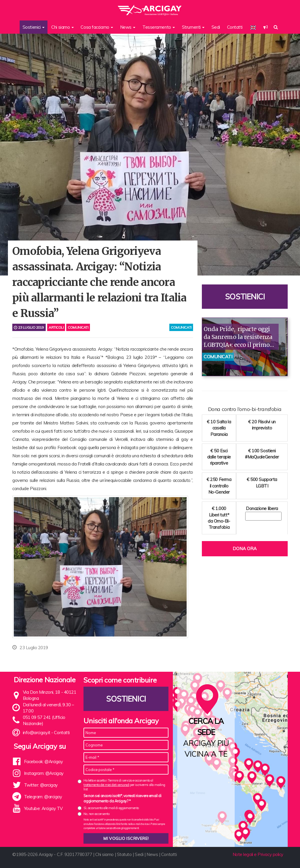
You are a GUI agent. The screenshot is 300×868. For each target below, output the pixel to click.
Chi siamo (104, 854)
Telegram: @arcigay (43, 797)
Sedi (216, 27)
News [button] (128, 27)
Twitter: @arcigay (41, 785)
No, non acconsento (96, 814)
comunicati (181, 327)
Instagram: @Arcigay (44, 773)
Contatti (235, 27)
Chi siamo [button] (63, 27)
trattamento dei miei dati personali (106, 785)
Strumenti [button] (193, 27)
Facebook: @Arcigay (44, 762)
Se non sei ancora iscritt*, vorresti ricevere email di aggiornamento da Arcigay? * (122, 798)
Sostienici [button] (34, 27)
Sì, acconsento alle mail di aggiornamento (111, 808)
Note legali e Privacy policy (258, 854)
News (152, 854)
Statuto (124, 854)
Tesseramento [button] (159, 27)
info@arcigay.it (37, 733)
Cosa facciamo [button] (97, 27)
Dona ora (245, 549)
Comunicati (78, 327)
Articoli (56, 327)
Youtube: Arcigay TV (43, 808)
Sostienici (245, 297)
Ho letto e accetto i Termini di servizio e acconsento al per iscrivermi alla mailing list (124, 785)
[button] (266, 27)
